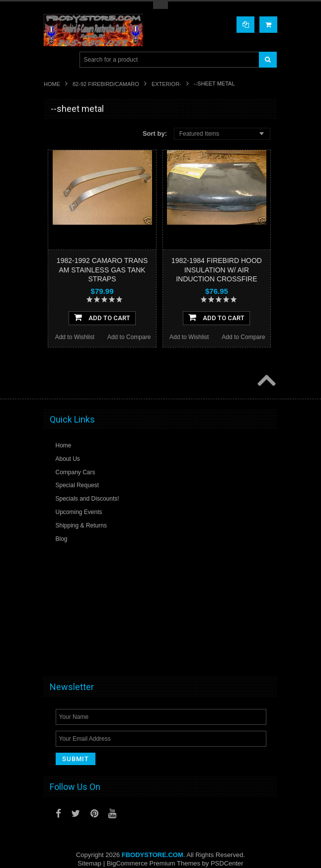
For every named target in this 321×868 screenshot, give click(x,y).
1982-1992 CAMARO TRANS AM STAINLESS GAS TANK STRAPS (102, 269)
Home (52, 84)
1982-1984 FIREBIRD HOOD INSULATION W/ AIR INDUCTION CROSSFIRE (217, 269)
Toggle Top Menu (160, 5)
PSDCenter (227, 863)
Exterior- (166, 84)
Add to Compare (129, 337)
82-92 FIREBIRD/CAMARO (106, 84)
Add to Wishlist (75, 337)
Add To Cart (102, 317)
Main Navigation (52, 60)
